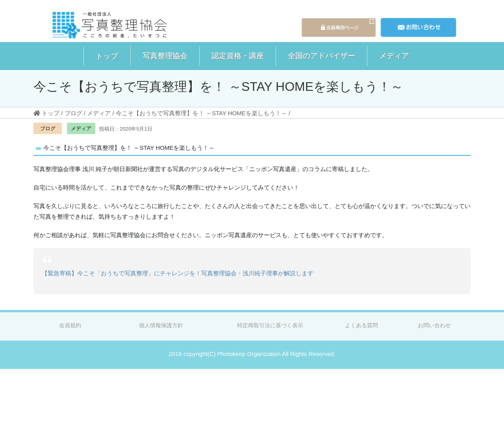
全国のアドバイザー (321, 55)
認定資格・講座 (238, 55)
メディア (394, 55)
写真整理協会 (165, 55)
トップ (107, 56)
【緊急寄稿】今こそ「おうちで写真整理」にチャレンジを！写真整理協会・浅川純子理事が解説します (178, 273)
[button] (107, 56)
